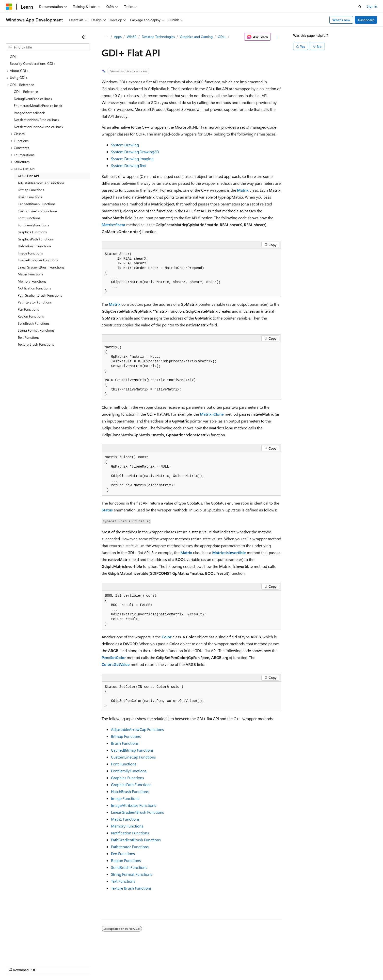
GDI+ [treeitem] (14, 57)
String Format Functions (132, 874)
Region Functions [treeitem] (31, 316)
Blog (67, 965)
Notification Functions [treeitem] (34, 288)
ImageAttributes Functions (134, 805)
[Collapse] (84, 37)
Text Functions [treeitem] (29, 337)
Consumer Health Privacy (141, 965)
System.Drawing (125, 145)
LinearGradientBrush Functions (137, 812)
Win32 (132, 37)
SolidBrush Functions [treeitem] (34, 323)
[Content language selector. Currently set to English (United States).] (28, 953)
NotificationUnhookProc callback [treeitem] (39, 127)
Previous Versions (45, 965)
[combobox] (48, 47)
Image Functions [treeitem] (30, 253)
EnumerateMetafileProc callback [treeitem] (38, 106)
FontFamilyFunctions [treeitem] (33, 225)
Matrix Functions (125, 819)
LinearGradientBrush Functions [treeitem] (41, 267)
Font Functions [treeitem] (29, 218)
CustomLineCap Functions (133, 757)
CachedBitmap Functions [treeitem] (37, 204)
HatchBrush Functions (130, 791)
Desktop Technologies (158, 37)
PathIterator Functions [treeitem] (35, 302)
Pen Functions (123, 853)
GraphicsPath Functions (131, 785)
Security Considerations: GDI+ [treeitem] (33, 63)
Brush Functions (125, 743)
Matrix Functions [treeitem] (30, 274)
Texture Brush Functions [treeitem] (36, 344)
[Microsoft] (9, 7)
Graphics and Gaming (196, 37)
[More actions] (277, 37)
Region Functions (126, 860)
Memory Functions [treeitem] (32, 281)
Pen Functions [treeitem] (28, 309)
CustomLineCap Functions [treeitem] (38, 211)
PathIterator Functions (130, 847)
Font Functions (124, 764)
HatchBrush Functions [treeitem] (34, 246)
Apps (118, 37)
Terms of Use (180, 965)
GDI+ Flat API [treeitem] (28, 176)
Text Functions (123, 881)
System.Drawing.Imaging (132, 159)
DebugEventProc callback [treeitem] (33, 99)
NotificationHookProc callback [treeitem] (37, 120)
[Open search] (360, 7)
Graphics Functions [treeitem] (32, 232)
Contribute (88, 965)
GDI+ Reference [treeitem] (26, 92)
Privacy (108, 965)
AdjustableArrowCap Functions (137, 729)
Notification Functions (130, 833)
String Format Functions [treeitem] (36, 330)
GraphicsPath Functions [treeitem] (36, 239)
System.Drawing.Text (128, 165)
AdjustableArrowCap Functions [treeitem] (41, 183)
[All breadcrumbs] (106, 37)
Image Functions (125, 798)
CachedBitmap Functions (132, 750)
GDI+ (222, 37)
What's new (341, 20)
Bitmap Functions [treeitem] (31, 190)
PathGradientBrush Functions (136, 840)
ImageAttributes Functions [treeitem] (38, 260)
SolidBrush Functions (129, 867)
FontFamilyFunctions (129, 771)
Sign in (372, 6)
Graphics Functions (128, 778)
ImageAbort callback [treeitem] (29, 113)
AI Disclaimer (16, 965)
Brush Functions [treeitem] (30, 197)
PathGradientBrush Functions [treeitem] (40, 295)
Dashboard (366, 20)
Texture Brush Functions (131, 888)
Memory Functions (127, 826)
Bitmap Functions (126, 736)
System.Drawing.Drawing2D (135, 152)
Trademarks (204, 965)
